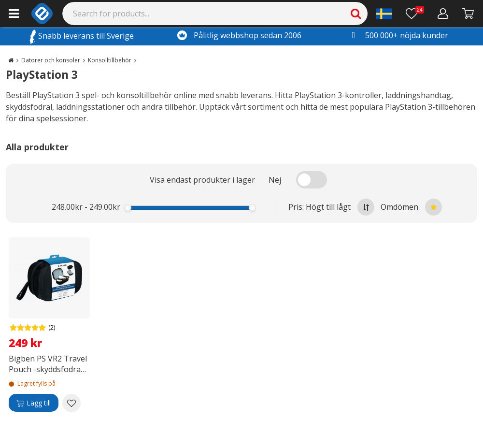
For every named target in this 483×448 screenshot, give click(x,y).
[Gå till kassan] (468, 14)
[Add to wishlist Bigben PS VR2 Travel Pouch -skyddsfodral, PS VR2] (71, 403)
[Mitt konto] (443, 14)
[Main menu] (14, 14)
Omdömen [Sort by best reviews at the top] (411, 207)
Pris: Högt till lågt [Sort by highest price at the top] (331, 207)
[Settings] (384, 14)
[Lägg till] (34, 403)
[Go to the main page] (11, 60)
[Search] (215, 14)
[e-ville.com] (42, 14)
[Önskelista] (415, 14)
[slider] (128, 208)
